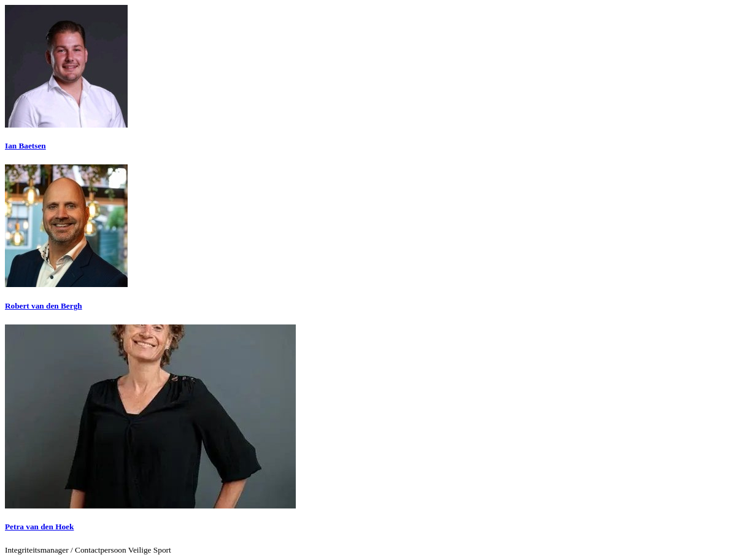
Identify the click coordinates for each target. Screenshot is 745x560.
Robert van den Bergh (44, 306)
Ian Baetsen (25, 146)
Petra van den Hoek (39, 527)
